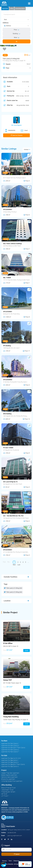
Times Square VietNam (8, 792)
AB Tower (4, 794)
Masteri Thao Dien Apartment (10, 773)
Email (24, 131)
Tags (6, 584)
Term (10, 861)
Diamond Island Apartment (9, 777)
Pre (8, 562)
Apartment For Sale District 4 (10, 766)
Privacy (4, 861)
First (4, 562)
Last (19, 565)
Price (16, 30)
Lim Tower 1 (5, 796)
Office (12, 8)
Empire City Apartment (8, 779)
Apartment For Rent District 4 (10, 750)
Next (14, 565)
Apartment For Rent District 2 (10, 746)
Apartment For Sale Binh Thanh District (13, 764)
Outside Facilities (10, 577)
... (28, 562)
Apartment (5, 8)
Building (17, 34)
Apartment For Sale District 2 (10, 762)
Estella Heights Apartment (9, 775)
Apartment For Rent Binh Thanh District (13, 748)
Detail (27, 650)
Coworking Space (20, 8)
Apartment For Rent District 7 (10, 752)
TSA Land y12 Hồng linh (13, 588)
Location (7, 601)
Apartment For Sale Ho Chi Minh (11, 758)
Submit (17, 854)
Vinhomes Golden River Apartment (12, 781)
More (17, 37)
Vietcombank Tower (7, 790)
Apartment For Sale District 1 (10, 760)
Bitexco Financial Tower (8, 788)
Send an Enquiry (16, 135)
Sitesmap (16, 861)
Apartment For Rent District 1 (10, 744)
